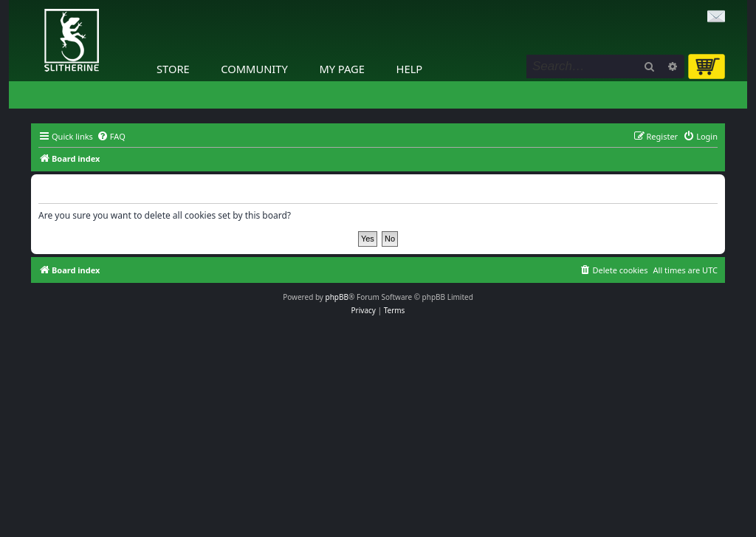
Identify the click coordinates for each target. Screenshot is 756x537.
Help (410, 69)
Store (173, 69)
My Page (342, 69)
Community (254, 69)
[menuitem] (111, 137)
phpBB (337, 297)
